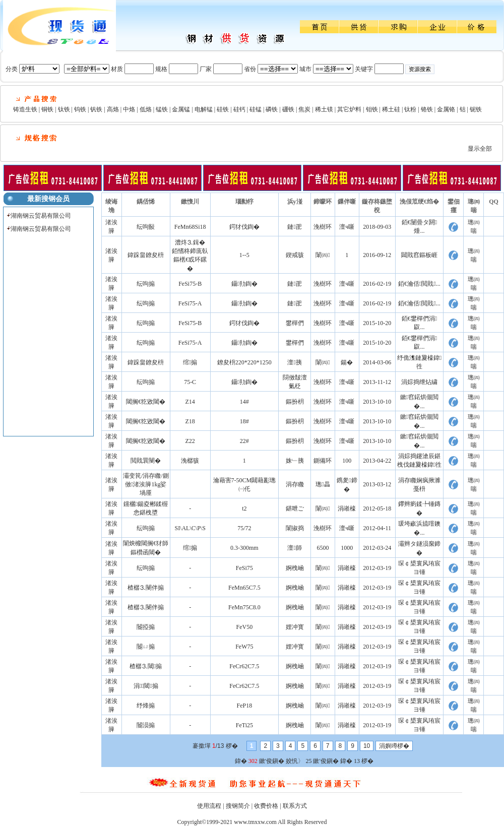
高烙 (113, 109)
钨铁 (80, 109)
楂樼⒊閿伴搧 (146, 588)
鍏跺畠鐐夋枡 (146, 255)
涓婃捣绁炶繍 (419, 382)
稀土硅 (391, 109)
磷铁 (272, 109)
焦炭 (304, 109)
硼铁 (288, 109)
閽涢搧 (146, 725)
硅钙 (239, 109)
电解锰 (204, 109)
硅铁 (223, 109)
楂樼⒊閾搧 (146, 666)
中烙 (129, 109)
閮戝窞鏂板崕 (419, 255)
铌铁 (476, 109)
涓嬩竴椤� (394, 746)
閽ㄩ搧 (146, 647)
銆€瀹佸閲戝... (419, 284)
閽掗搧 (146, 627)
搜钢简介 (238, 806)
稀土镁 (324, 109)
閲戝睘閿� (146, 461)
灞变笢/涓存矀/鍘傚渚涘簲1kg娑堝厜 (146, 484)
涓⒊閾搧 (146, 686)
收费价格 (266, 806)
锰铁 (162, 109)
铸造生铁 (25, 109)
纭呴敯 (146, 227)
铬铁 (427, 109)
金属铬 (446, 109)
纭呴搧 (146, 284)
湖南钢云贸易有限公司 (41, 216)
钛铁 (64, 109)
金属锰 (181, 109)
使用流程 (209, 806)
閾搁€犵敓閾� (146, 402)
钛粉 (410, 109)
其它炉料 (349, 109)
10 (367, 746)
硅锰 (256, 109)
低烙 (146, 109)
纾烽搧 (146, 706)
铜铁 (47, 109)
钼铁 (372, 109)
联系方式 (295, 806)
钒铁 (96, 109)
